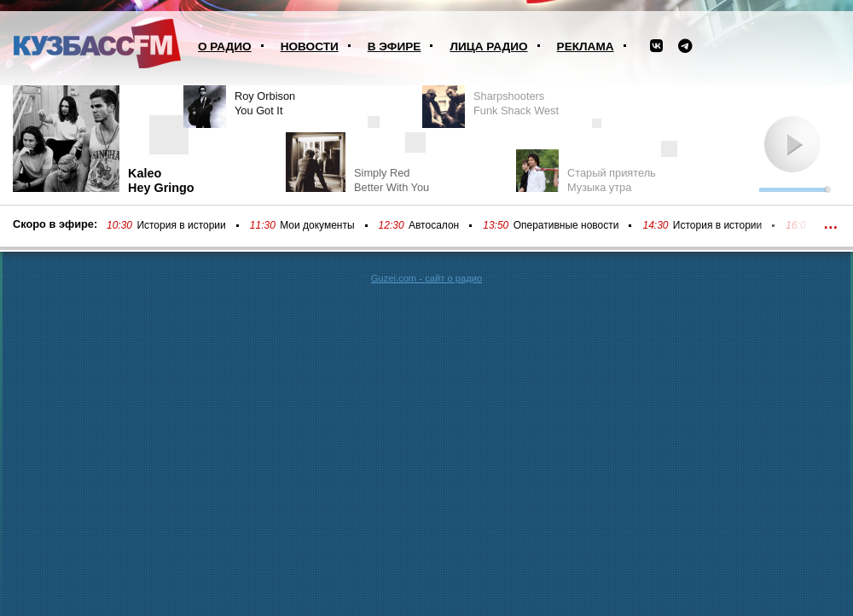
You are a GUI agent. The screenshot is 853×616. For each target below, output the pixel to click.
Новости (310, 46)
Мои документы (317, 225)
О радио (225, 46)
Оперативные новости (566, 225)
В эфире (395, 46)
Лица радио (488, 46)
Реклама (586, 46)
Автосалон (434, 225)
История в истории (181, 225)
